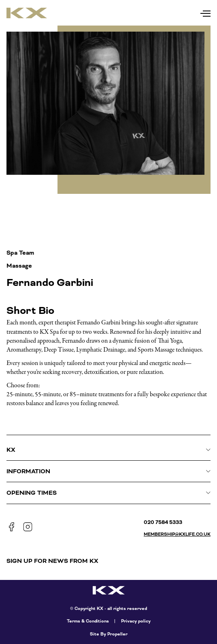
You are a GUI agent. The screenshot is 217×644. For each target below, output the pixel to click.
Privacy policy (136, 621)
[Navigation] (205, 12)
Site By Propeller (109, 634)
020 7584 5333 (163, 522)
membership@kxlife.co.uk (177, 534)
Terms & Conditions (88, 621)
